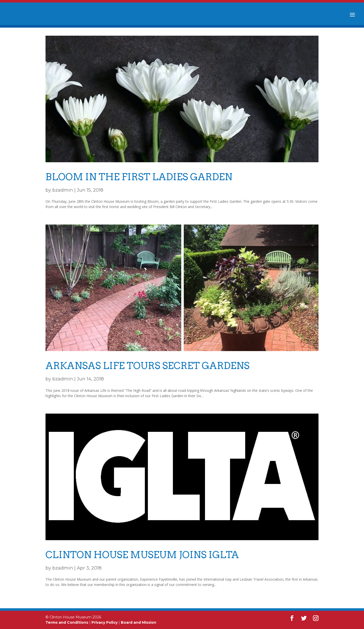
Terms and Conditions (67, 622)
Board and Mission (139, 622)
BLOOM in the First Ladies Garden (139, 177)
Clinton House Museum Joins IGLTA (142, 555)
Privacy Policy (105, 622)
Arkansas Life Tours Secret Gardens (147, 366)
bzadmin (63, 190)
